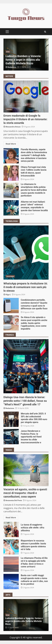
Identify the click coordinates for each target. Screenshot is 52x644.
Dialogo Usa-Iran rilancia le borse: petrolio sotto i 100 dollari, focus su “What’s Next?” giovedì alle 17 (26, 366)
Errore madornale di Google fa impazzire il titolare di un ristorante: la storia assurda (26, 96)
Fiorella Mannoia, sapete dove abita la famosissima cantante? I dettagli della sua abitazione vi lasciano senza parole (11, 156)
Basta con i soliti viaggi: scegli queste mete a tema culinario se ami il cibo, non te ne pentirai (11, 582)
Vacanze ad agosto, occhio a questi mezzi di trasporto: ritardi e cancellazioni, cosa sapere (26, 470)
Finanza (9, 390)
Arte (8, 52)
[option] (26, 55)
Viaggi (9, 483)
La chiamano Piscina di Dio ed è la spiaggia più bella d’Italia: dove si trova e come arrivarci (11, 564)
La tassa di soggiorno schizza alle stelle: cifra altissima (11, 529)
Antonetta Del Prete (14, 500)
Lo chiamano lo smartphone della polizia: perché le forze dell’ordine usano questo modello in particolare (11, 190)
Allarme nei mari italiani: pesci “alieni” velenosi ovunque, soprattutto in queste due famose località (11, 208)
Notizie (9, 109)
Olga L (8, 295)
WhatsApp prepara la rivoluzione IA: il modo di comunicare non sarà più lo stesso (26, 253)
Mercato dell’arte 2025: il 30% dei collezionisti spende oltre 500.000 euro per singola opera (11, 419)
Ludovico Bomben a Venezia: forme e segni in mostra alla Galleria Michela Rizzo (23, 60)
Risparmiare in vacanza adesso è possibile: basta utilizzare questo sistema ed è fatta (11, 547)
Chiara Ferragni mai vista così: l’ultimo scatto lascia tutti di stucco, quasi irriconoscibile (11, 173)
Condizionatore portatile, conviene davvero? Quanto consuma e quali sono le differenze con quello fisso (11, 306)
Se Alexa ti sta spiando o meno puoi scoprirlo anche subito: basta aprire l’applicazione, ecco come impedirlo (11, 323)
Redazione (12, 67)
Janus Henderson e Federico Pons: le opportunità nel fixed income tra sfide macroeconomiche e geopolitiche (11, 437)
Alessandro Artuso (13, 127)
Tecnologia (10, 276)
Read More (11, 144)
